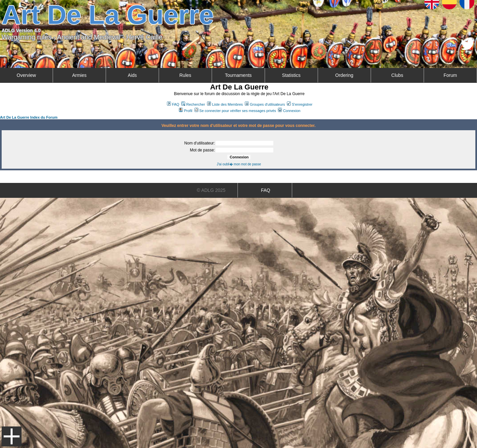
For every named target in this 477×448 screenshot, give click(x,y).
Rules (185, 75)
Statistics (291, 75)
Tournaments (238, 75)
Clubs (397, 75)
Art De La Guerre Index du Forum (29, 117)
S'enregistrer (300, 104)
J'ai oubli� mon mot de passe (239, 164)
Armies (79, 75)
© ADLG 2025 (211, 190)
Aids (132, 75)
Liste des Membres (225, 104)
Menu (12, 436)
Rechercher (193, 104)
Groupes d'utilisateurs (265, 104)
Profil (185, 111)
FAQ (173, 104)
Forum (450, 75)
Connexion (289, 111)
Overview (26, 75)
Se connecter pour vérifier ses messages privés (235, 111)
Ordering (344, 75)
